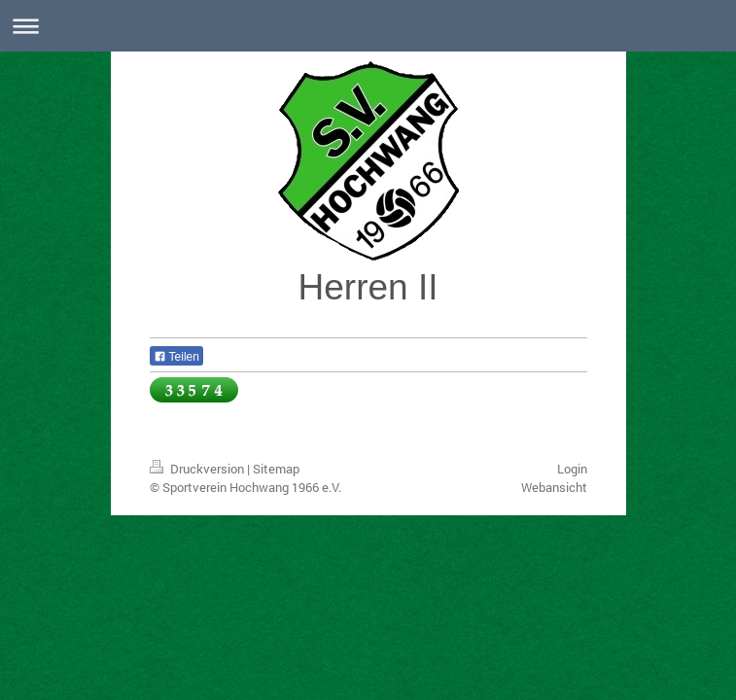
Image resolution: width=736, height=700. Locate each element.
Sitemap (276, 469)
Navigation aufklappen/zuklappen (368, 26)
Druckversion (198, 469)
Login (572, 469)
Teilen (176, 357)
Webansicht (554, 487)
